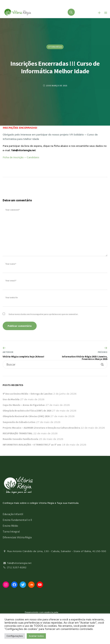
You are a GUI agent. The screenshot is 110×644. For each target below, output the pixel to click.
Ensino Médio (10, 526)
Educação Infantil (13, 514)
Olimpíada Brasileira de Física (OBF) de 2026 (27, 411)
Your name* (11, 264)
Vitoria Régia (55, 47)
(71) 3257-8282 (15, 567)
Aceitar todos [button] (36, 636)
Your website (12, 297)
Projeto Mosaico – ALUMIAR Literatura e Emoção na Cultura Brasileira (41, 428)
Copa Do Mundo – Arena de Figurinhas (24, 405)
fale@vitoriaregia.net (17, 563)
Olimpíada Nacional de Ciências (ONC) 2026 (26, 416)
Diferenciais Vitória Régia (17, 537)
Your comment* (13, 210)
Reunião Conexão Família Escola (20, 439)
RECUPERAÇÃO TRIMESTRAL (18, 433)
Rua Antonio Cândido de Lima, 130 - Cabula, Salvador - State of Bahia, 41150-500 (54, 551)
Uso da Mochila (11, 399)
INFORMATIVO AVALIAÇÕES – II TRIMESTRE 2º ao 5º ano (32, 445)
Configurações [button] (15, 636)
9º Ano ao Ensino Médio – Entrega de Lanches (28, 394)
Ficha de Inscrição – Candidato (21, 157)
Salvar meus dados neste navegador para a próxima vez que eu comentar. (43, 314)
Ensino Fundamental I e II (17, 520)
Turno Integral (11, 531)
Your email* (11, 281)
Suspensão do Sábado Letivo (19, 422)
